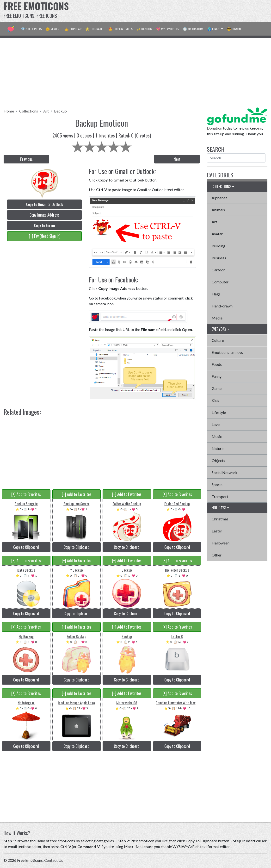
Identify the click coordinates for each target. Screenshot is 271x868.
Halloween (221, 543)
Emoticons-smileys (227, 352)
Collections (29, 111)
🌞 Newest (53, 29)
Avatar (217, 234)
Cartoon (219, 270)
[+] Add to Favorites (26, 494)
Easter (217, 531)
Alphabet (219, 198)
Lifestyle (219, 412)
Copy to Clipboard (26, 547)
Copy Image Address (45, 215)
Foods (217, 364)
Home (9, 111)
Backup (60, 111)
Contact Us (54, 860)
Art (46, 111)
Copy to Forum (45, 225)
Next (177, 159)
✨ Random (144, 29)
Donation (215, 128)
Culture (218, 340)
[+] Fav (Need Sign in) (45, 236)
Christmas (220, 519)
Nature (218, 448)
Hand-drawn (222, 306)
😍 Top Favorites (120, 29)
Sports (217, 484)
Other (217, 555)
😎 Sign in (234, 29)
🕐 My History (193, 29)
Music (217, 436)
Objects (218, 460)
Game (217, 388)
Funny (217, 376)
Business (219, 258)
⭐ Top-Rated (95, 29)
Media (217, 318)
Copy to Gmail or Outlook (45, 204)
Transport (220, 496)
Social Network (225, 472)
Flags (216, 294)
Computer (220, 282)
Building (219, 246)
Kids (215, 400)
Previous (26, 159)
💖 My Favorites (168, 29)
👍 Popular (73, 29)
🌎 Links (214, 29)
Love (216, 424)
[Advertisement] (181, 11)
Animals (218, 210)
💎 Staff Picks (31, 29)
